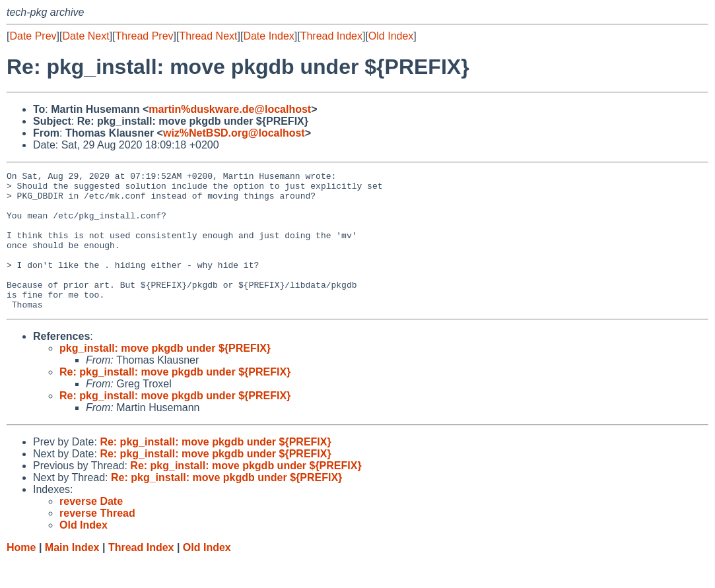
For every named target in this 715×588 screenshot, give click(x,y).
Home (21, 575)
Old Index (391, 36)
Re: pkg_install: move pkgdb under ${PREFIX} (175, 400)
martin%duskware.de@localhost (230, 109)
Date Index (268, 36)
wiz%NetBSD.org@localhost (234, 133)
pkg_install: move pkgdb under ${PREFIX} (165, 376)
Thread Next (208, 36)
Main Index (72, 575)
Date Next (85, 36)
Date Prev (33, 36)
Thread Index (331, 36)
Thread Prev (145, 36)
